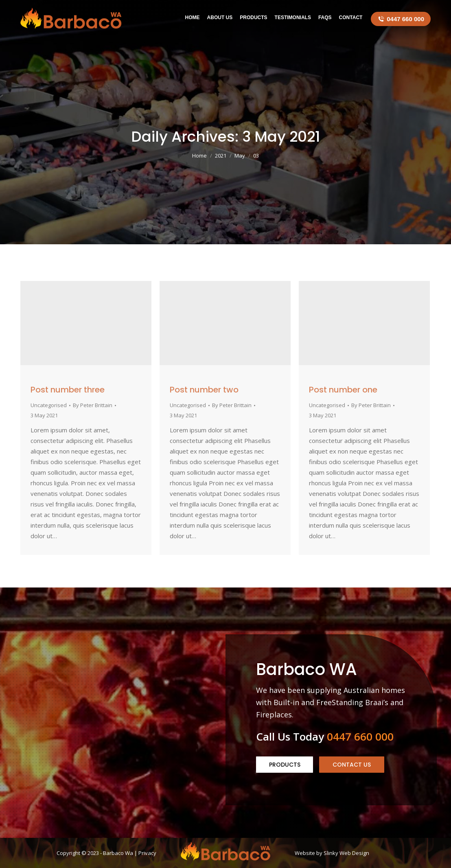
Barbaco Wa (118, 853)
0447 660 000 (401, 19)
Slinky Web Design (346, 853)
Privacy (147, 853)
